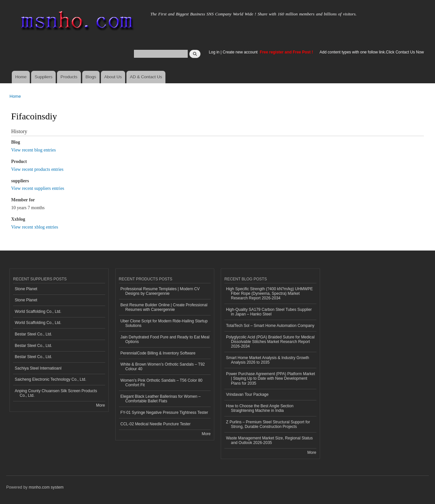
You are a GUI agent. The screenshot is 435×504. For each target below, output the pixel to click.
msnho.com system (46, 487)
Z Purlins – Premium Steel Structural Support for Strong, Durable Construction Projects (268, 424)
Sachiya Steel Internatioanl (38, 368)
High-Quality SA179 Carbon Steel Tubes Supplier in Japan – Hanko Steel (269, 312)
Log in (214, 52)
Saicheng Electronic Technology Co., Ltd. (50, 379)
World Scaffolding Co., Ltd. (38, 312)
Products (69, 77)
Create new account (241, 52)
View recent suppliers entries (38, 188)
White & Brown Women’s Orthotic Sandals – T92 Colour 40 (163, 367)
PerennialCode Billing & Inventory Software (158, 353)
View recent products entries (37, 169)
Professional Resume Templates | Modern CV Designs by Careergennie (160, 291)
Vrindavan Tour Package (247, 394)
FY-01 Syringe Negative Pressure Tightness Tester (164, 413)
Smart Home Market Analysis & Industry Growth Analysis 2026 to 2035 (268, 360)
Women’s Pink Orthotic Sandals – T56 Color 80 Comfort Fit (161, 383)
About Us (113, 77)
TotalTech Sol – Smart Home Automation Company (270, 326)
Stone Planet (26, 289)
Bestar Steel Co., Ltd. (33, 334)
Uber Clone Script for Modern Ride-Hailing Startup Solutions (164, 323)
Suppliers (44, 77)
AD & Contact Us (146, 77)
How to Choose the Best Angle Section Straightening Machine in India (260, 408)
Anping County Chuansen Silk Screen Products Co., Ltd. (56, 393)
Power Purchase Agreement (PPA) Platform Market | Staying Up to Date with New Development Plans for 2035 (271, 379)
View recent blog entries (33, 150)
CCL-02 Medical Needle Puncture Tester (156, 424)
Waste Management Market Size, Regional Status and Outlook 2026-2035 (269, 440)
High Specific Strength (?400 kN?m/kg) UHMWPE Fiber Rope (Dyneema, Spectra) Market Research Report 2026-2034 (269, 294)
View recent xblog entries (35, 227)
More (100, 405)
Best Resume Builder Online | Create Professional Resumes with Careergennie (164, 307)
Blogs (91, 77)
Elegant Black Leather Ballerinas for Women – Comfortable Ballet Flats (161, 399)
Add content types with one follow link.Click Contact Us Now (372, 52)
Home (21, 77)
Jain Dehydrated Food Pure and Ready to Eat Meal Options (165, 339)
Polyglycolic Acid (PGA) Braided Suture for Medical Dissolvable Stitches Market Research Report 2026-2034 (270, 342)
